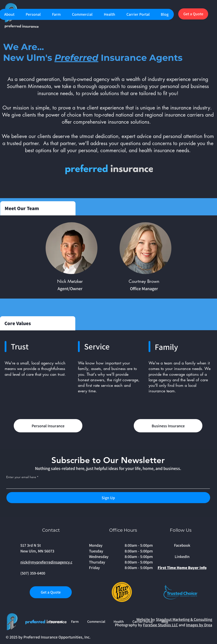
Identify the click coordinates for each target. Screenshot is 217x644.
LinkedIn (182, 557)
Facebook (182, 545)
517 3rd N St (31, 545)
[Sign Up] (108, 498)
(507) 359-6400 (33, 573)
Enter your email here (21, 477)
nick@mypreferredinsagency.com (49, 562)
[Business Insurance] (168, 426)
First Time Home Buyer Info (182, 568)
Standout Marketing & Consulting (184, 619)
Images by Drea (199, 625)
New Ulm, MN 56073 (37, 551)
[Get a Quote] (193, 14)
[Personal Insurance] (48, 426)
